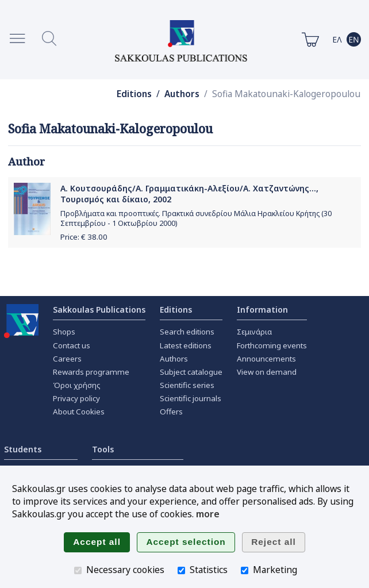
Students (23, 449)
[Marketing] (245, 570)
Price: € (84, 237)
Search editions (187, 332)
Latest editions (186, 345)
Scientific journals (191, 398)
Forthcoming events (272, 345)
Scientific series (187, 385)
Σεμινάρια (254, 332)
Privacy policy (76, 398)
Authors (182, 94)
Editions (134, 94)
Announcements (266, 359)
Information (262, 310)
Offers (171, 412)
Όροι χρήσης (77, 385)
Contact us (72, 345)
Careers (67, 359)
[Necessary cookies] (78, 570)
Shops (64, 332)
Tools (103, 449)
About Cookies (79, 412)
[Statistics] (181, 570)
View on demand (267, 372)
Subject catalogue (191, 372)
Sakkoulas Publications (99, 310)
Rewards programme (91, 372)
